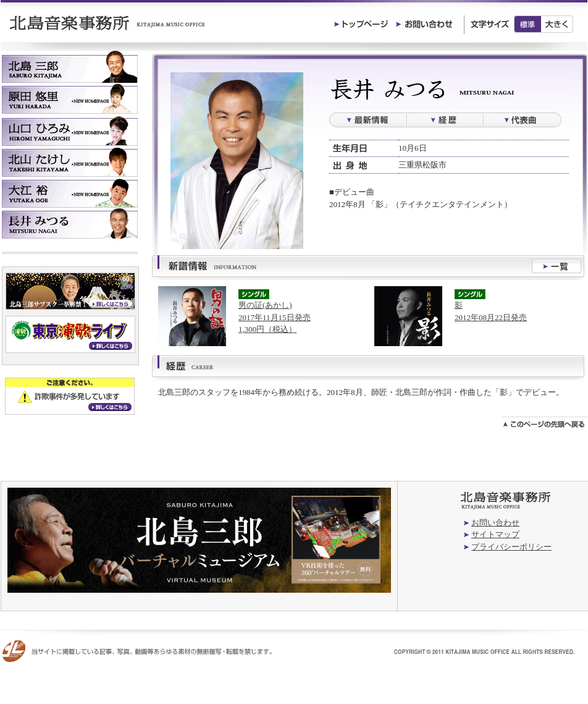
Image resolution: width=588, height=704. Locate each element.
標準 (527, 24)
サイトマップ (495, 534)
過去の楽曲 (523, 120)
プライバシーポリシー (511, 547)
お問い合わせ (495, 523)
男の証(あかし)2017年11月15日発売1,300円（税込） (275, 317)
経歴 (445, 120)
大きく (557, 24)
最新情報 (368, 120)
